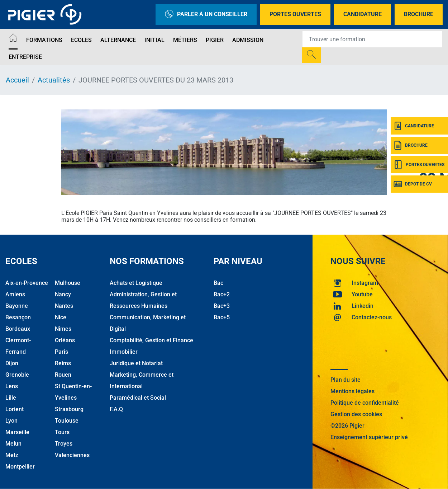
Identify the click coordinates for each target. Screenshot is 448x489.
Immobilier (124, 352)
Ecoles (81, 40)
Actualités (54, 80)
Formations (44, 40)
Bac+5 (222, 317)
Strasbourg (69, 409)
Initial (154, 40)
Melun (13, 444)
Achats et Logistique (136, 283)
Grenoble (17, 375)
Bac (218, 283)
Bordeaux (18, 329)
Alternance (118, 40)
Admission (248, 40)
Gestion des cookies (356, 414)
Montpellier (20, 467)
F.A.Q (116, 409)
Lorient (15, 409)
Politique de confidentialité (365, 403)
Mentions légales (352, 391)
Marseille (17, 432)
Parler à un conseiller (206, 15)
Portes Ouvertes (295, 14)
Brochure (419, 14)
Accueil (17, 80)
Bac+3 (222, 306)
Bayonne (17, 306)
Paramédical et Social (138, 398)
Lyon (11, 421)
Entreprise (25, 57)
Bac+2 (222, 294)
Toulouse (67, 421)
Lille (11, 398)
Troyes (64, 444)
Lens (12, 386)
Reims (63, 363)
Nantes (64, 306)
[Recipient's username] (372, 39)
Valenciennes (72, 455)
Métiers (185, 40)
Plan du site (345, 380)
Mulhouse (68, 283)
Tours (62, 432)
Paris (61, 352)
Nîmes (63, 329)
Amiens (15, 294)
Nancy (63, 294)
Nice (61, 317)
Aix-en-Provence (27, 283)
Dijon (12, 363)
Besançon (18, 317)
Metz (12, 455)
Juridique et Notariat (136, 363)
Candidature (363, 14)
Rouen (63, 375)
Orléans (65, 340)
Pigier (215, 40)
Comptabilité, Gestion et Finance (151, 340)
